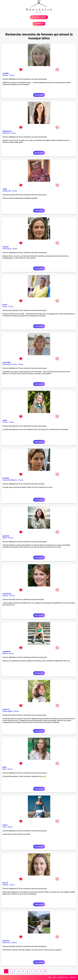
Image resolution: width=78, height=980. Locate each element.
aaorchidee (7, 362)
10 (44, 971)
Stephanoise (7, 131)
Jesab (5, 189)
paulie (5, 420)
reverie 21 (6, 709)
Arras (4, 827)
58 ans (14, 943)
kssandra (6, 478)
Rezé (4, 769)
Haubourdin (7, 191)
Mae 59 (5, 883)
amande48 (6, 652)
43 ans (11, 422)
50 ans (15, 191)
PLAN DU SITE (63, 977)
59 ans (11, 538)
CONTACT (73, 977)
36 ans (12, 75)
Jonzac (5, 422)
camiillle (6, 73)
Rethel (5, 538)
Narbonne (6, 133)
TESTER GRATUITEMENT (39, 17)
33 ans (12, 885)
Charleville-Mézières (10, 480)
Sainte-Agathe (8, 711)
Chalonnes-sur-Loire (10, 364)
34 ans (10, 769)
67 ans (11, 307)
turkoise (5, 247)
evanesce (6, 941)
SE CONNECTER (39, 24)
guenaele (6, 536)
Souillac (5, 75)
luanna (5, 825)
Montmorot (7, 943)
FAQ (50, 977)
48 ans (16, 711)
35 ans (13, 133)
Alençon (5, 596)
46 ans (11, 653)
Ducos (5, 305)
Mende (5, 653)
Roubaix (5, 885)
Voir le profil (39, 95)
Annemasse (7, 249)
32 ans (21, 480)
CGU (54, 977)
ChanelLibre (7, 594)
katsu (5, 767)
